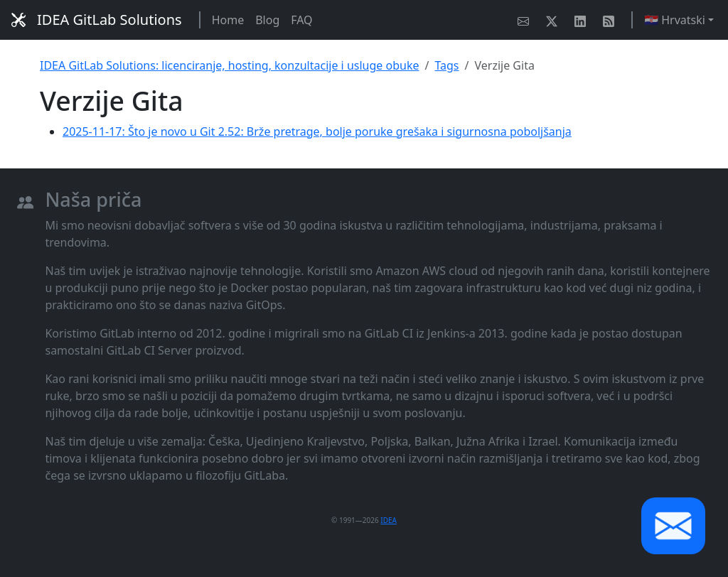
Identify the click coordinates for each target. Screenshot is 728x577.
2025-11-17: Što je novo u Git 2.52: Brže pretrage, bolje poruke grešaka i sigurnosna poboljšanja (317, 131)
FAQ (301, 20)
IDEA (389, 520)
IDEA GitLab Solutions (97, 20)
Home (228, 20)
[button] (673, 526)
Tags (446, 65)
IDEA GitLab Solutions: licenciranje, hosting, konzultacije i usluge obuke (229, 65)
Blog (267, 20)
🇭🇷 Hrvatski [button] (675, 20)
